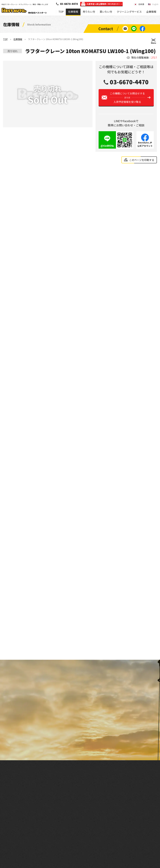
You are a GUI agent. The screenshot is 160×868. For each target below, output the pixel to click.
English (155, 4)
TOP (61, 12)
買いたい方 (106, 12)
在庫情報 (73, 12)
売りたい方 (89, 12)
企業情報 (151, 12)
